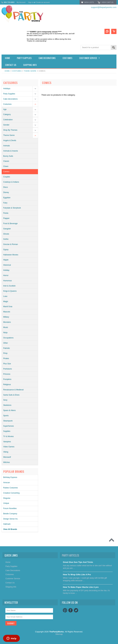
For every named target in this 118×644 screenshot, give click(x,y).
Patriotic (7, 348)
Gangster (7, 229)
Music (6, 327)
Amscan (7, 483)
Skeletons (7, 405)
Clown (6, 166)
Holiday (6, 270)
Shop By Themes (10, 130)
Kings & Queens (10, 291)
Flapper (6, 218)
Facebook (71, 610)
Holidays (7, 89)
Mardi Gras (8, 307)
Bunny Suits (8, 156)
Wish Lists (89, 2)
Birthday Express (10, 477)
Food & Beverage (10, 224)
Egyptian (7, 198)
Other (6, 343)
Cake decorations (10, 99)
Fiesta (6, 213)
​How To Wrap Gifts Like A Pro (77, 575)
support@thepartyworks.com (104, 7)
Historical (7, 265)
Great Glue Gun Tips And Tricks (78, 562)
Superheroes (9, 426)
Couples (7, 177)
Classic (6, 161)
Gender (6, 125)
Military (6, 317)
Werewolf (7, 457)
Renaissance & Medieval (13, 390)
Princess (7, 374)
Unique (6, 503)
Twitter (76, 610)
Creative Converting (11, 493)
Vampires (7, 442)
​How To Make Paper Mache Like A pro (81, 587)
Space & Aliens (9, 410)
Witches (7, 462)
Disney (6, 192)
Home (7, 71)
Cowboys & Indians (11, 182)
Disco (6, 187)
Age (5, 109)
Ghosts (6, 234)
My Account (21, 2)
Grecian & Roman (11, 244)
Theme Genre (30, 71)
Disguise (7, 498)
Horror (6, 275)
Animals (7, 146)
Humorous (7, 281)
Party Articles (71, 555)
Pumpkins (7, 379)
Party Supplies (9, 94)
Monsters (7, 322)
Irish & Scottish (9, 286)
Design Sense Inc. (11, 519)
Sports (6, 416)
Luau (5, 296)
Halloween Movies (11, 255)
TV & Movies (8, 436)
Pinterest (65, 610)
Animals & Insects (11, 151)
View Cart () (107, 2)
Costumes (17, 71)
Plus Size (7, 364)
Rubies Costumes (11, 488)
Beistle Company (10, 514)
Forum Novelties (10, 508)
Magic (6, 301)
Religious (7, 385)
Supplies (7, 431)
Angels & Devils (10, 140)
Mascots (7, 312)
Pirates (6, 358)
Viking (6, 452)
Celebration (8, 120)
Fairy (5, 203)
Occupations (8, 338)
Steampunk (8, 421)
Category (7, 114)
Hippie (6, 260)
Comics (6, 172)
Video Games (9, 447)
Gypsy (6, 250)
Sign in (31, 2)
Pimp (5, 353)
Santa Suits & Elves (11, 395)
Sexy (5, 400)
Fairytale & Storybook (12, 208)
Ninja (5, 333)
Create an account (43, 2)
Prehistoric (8, 369)
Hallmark (7, 524)
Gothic (6, 239)
